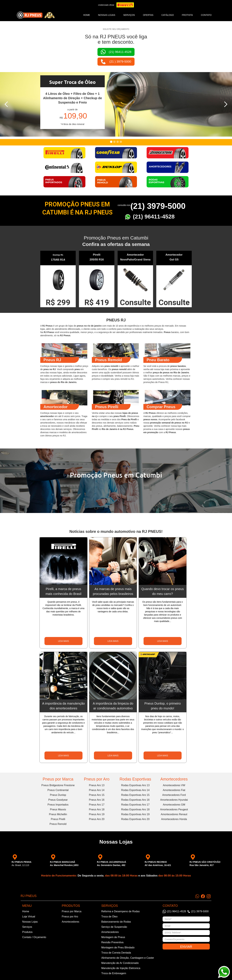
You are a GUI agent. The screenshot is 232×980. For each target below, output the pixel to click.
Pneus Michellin (58, 814)
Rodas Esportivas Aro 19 (135, 814)
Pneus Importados (58, 805)
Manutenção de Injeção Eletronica (121, 968)
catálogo (168, 15)
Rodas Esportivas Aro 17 (135, 805)
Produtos (27, 932)
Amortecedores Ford (174, 795)
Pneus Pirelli (58, 819)
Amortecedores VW (174, 785)
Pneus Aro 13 (97, 785)
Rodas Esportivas (135, 779)
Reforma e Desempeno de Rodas (121, 911)
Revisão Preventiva (112, 942)
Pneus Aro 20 (97, 819)
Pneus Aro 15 (97, 795)
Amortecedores (174, 779)
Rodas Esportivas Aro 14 (135, 790)
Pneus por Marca (58, 779)
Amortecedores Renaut (174, 814)
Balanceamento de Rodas (116, 922)
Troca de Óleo (109, 917)
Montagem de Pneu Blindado (118, 948)
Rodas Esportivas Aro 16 (135, 800)
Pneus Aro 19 (97, 814)
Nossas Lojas (30, 922)
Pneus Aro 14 (97, 790)
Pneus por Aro (97, 779)
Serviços (27, 927)
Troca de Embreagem (114, 973)
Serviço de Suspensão (114, 927)
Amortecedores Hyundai (174, 800)
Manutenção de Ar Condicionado (120, 963)
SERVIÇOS (129, 15)
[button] (6, 104)
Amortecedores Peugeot (174, 809)
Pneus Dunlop (58, 795)
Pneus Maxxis (58, 809)
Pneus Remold (58, 824)
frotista (187, 15)
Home (87, 15)
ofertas (148, 15)
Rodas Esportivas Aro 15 (135, 795)
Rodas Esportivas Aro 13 (135, 785)
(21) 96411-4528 (154, 216)
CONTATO (206, 15)
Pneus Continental (58, 790)
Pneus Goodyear (58, 800)
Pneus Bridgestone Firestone (58, 785)
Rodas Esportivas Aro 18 (135, 809)
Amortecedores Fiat (174, 790)
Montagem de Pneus (113, 937)
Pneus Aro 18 (97, 809)
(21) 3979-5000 (158, 206)
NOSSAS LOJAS (107, 15)
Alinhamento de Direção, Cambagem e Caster (128, 958)
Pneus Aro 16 (97, 800)
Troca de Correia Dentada (116, 953)
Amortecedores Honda (174, 819)
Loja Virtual (29, 917)
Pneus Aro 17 (97, 805)
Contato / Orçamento (34, 937)
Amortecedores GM (174, 805)
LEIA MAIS (63, 641)
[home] (36, 15)
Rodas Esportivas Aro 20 (135, 819)
